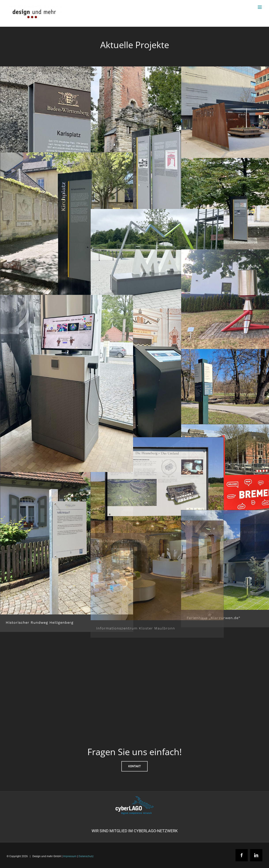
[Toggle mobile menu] (260, 7)
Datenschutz (86, 856)
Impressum (70, 856)
